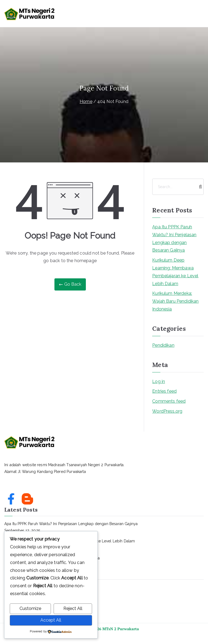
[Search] (199, 187)
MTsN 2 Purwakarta (121, 629)
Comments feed (169, 401)
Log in (159, 381)
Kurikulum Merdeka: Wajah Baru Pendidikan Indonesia (175, 301)
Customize (30, 609)
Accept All (51, 620)
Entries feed (164, 391)
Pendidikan (163, 345)
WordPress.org (167, 411)
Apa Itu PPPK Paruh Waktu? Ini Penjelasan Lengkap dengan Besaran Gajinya (174, 238)
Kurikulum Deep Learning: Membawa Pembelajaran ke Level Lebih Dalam (175, 272)
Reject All (73, 609)
